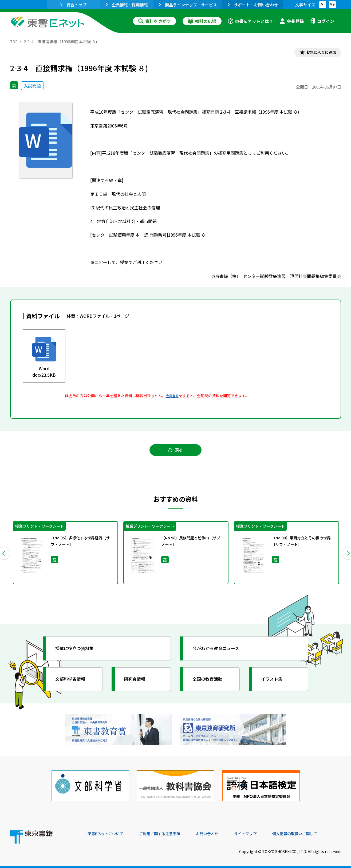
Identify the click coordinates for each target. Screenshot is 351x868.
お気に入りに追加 (318, 53)
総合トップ (73, 5)
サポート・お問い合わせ (253, 5)
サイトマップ (261, 832)
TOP (14, 41)
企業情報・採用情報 (127, 5)
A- (323, 5)
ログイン (322, 21)
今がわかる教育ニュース (220, 653)
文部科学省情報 (74, 683)
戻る (176, 453)
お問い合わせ (220, 832)
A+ (332, 5)
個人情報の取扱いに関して (315, 832)
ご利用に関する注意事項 (168, 832)
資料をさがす (155, 21)
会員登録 (292, 21)
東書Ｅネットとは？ (251, 21)
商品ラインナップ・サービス (188, 5)
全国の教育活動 (211, 683)
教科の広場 (202, 21)
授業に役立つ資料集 (78, 653)
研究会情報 (137, 683)
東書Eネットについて (108, 832)
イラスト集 (275, 683)
